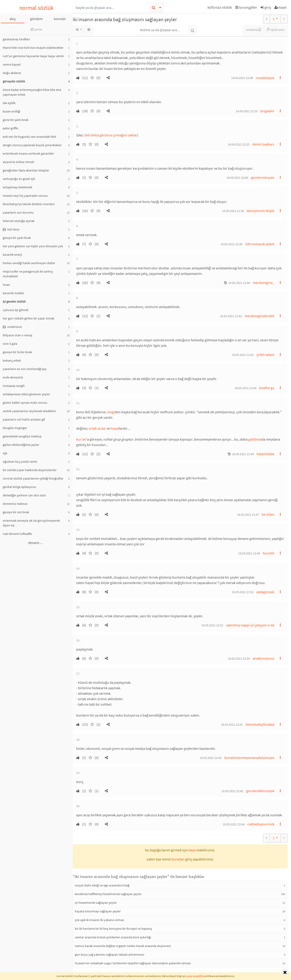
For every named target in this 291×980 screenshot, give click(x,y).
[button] (220, 8)
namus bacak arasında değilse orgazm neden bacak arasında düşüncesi (123, 946)
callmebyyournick (261, 824)
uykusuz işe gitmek (16, 310)
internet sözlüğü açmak (19, 221)
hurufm (269, 553)
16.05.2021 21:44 (246, 388)
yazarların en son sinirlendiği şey (25, 369)
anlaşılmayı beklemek (18, 187)
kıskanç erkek (12, 360)
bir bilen (268, 514)
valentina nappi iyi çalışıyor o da (250, 625)
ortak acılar (97, 428)
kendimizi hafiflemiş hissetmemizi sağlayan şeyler (108, 894)
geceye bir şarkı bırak (17, 238)
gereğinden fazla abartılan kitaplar (26, 170)
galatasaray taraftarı (16, 39)
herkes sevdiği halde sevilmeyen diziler (29, 263)
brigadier (267, 111)
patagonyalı (265, 592)
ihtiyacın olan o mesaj (17, 335)
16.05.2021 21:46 (243, 454)
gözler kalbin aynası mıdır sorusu (25, 403)
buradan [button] (178, 859)
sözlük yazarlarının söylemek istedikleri (29, 411)
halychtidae (266, 454)
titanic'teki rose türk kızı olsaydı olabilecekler (33, 48)
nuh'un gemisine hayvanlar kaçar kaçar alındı (33, 56)
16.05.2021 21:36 (233, 211)
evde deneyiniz (13, 377)
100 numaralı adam (260, 244)
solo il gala (10, 344)
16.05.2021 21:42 (231, 316)
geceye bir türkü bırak (17, 352)
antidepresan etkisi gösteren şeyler (26, 394)
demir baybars (263, 144)
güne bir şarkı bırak (16, 120)
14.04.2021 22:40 (237, 178)
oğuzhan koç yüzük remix (20, 462)
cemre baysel (12, 64)
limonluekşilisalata (260, 724)
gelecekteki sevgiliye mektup (22, 436)
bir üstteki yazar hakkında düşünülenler (30, 470)
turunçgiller (246, 7)
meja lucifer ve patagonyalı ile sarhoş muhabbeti (28, 274)
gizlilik (200, 976)
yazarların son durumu (18, 212)
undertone (12, 327)
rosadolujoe (265, 78)
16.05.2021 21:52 (243, 592)
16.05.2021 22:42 (211, 758)
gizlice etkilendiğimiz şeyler (21, 445)
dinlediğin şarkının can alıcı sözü (24, 495)
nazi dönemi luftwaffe (17, 534)
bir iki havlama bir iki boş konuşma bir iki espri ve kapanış (113, 929)
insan (6, 285)
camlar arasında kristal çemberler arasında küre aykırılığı (113, 937)
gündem (36, 19)
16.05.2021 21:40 (239, 283)
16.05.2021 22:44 (234, 824)
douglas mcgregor (15, 428)
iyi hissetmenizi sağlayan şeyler (96, 903)
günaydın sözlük (14, 81)
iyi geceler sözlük (14, 301)
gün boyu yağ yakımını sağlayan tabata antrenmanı (109, 954)
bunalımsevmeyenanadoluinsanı (249, 758)
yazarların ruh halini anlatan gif (24, 419)
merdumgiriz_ (264, 283)
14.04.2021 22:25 (239, 144)
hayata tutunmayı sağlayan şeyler (98, 911)
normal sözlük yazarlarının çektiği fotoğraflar (33, 478)
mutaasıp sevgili (14, 386)
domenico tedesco (15, 504)
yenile (36, 29)
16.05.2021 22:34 (239, 658)
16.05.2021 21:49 (249, 553)
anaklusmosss (263, 658)
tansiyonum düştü (261, 211)
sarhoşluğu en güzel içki (19, 179)
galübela (255, 439)
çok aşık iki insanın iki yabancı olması (99, 920)
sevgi (111, 412)
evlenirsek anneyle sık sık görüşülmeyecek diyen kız (31, 523)
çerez (190, 976)
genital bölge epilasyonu (19, 487)
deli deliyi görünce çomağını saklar (111, 135)
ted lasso (11, 229)
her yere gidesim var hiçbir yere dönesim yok (33, 246)
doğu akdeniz (12, 73)
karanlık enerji (12, 255)
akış (13, 19)
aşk (5, 453)
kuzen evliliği (11, 111)
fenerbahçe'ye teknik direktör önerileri (29, 204)
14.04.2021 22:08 (242, 78)
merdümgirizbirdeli (260, 316)
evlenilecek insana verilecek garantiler (28, 153)
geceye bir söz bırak (16, 512)
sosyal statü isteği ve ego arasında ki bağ (102, 885)
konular (60, 19)
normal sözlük (36, 8)
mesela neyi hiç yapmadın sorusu (25, 196)
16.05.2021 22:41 (232, 725)
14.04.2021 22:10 (247, 111)
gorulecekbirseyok (260, 791)
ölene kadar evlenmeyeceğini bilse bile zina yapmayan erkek (32, 92)
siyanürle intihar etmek (18, 162)
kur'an (81, 439)
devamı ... (35, 543)
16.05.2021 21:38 (231, 244)
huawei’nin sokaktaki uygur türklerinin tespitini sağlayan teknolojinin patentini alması (133, 963)
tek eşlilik (9, 103)
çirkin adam (265, 355)
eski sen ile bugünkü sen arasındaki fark (29, 137)
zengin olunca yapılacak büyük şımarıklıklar (32, 145)
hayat (115, 428)
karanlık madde (13, 293)
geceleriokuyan (263, 177)
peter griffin (11, 128)
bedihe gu (267, 388)
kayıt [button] (192, 850)
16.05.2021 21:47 (248, 515)
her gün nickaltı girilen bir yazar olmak (29, 318)
